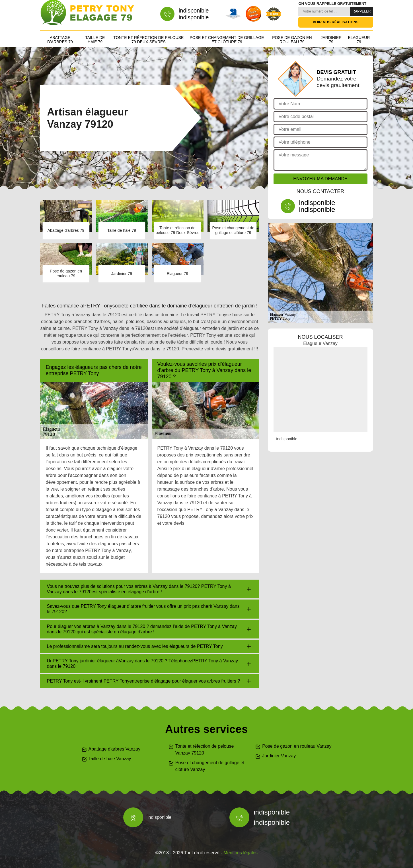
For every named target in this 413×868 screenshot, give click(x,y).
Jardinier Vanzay (279, 756)
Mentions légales (241, 853)
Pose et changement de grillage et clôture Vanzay (210, 766)
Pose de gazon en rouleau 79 (292, 40)
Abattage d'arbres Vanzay (114, 749)
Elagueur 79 (359, 40)
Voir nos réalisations (336, 22)
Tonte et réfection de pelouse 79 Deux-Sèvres (148, 40)
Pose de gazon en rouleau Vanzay (297, 746)
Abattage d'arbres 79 (60, 40)
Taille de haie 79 (95, 40)
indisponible (194, 11)
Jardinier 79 (331, 40)
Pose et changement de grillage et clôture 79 (227, 40)
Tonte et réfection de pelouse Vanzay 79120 (205, 750)
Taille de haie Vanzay (110, 759)
